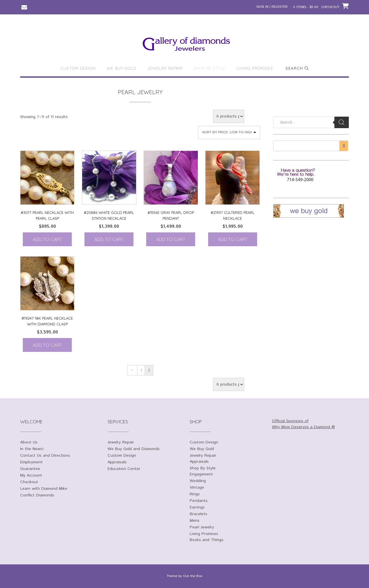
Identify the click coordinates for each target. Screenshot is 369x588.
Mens (195, 521)
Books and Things (207, 540)
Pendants (199, 501)
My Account (31, 475)
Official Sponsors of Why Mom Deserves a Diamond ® (303, 424)
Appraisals (117, 462)
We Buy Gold (121, 68)
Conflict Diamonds (37, 495)
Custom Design (78, 68)
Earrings (197, 507)
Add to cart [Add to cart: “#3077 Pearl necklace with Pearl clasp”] (47, 239)
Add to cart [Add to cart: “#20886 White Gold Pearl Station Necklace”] (109, 239)
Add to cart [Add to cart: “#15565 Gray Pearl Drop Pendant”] (171, 239)
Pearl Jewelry (202, 527)
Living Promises (255, 68)
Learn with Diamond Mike (44, 489)
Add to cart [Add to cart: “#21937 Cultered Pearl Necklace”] (233, 239)
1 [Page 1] (141, 370)
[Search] (342, 122)
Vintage (197, 488)
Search (297, 68)
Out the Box (193, 576)
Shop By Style (210, 68)
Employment (31, 462)
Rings (195, 494)
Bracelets (198, 514)
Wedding (198, 481)
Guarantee (30, 469)
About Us (29, 442)
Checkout (29, 482)
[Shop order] (229, 132)
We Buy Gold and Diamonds (134, 449)
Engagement (201, 474)
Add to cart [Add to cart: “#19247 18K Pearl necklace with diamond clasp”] (47, 345)
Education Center (124, 469)
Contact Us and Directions (45, 456)
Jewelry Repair (165, 68)
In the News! (32, 449)
